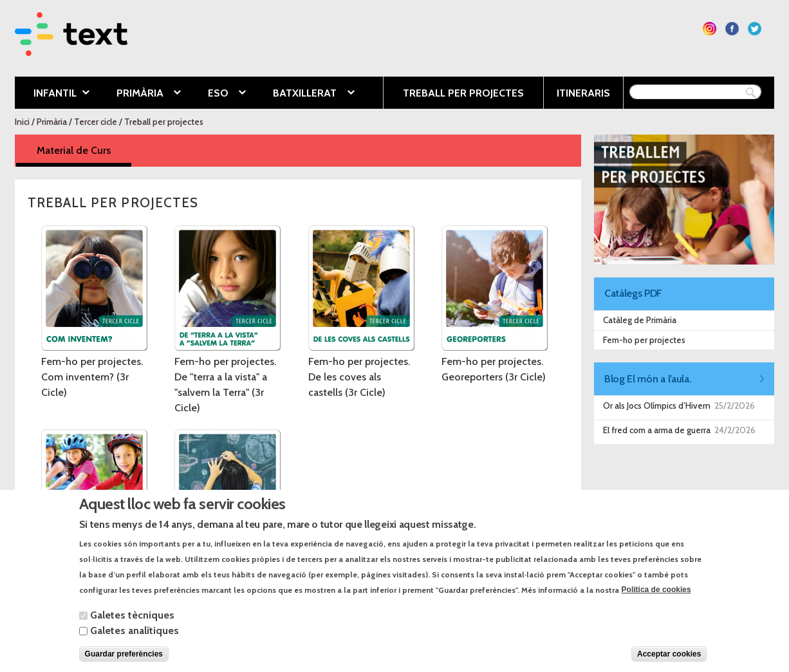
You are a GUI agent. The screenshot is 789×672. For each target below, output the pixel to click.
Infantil (52, 94)
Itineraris (583, 93)
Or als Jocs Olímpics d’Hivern (657, 406)
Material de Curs (84, 150)
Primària (139, 94)
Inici (22, 122)
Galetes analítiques (135, 643)
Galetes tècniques (132, 627)
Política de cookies (656, 602)
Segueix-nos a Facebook (732, 29)
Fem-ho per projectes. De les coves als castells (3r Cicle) (359, 377)
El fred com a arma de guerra (657, 430)
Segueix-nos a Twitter (755, 29)
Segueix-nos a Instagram (710, 29)
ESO (217, 94)
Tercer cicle (96, 122)
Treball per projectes (463, 93)
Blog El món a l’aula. (647, 379)
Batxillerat (304, 94)
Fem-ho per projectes (644, 340)
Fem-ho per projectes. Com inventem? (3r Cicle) (92, 377)
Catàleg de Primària (640, 320)
